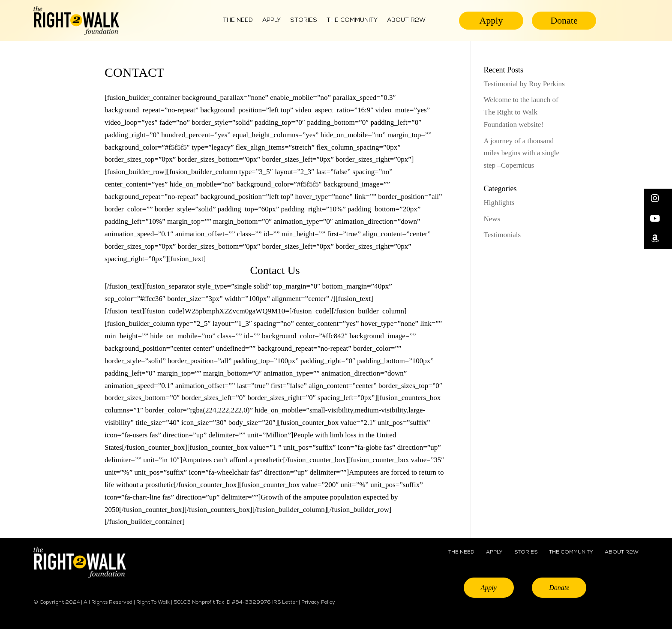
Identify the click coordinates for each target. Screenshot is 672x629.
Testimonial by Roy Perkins (524, 84)
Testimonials (502, 235)
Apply (271, 20)
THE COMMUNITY (352, 20)
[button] (658, 199)
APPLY (494, 552)
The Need (238, 20)
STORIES (526, 552)
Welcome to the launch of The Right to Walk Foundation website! (521, 112)
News (492, 219)
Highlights (499, 203)
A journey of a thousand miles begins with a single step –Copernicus (522, 153)
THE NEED (461, 552)
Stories (304, 20)
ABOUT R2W (406, 20)
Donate (564, 20)
